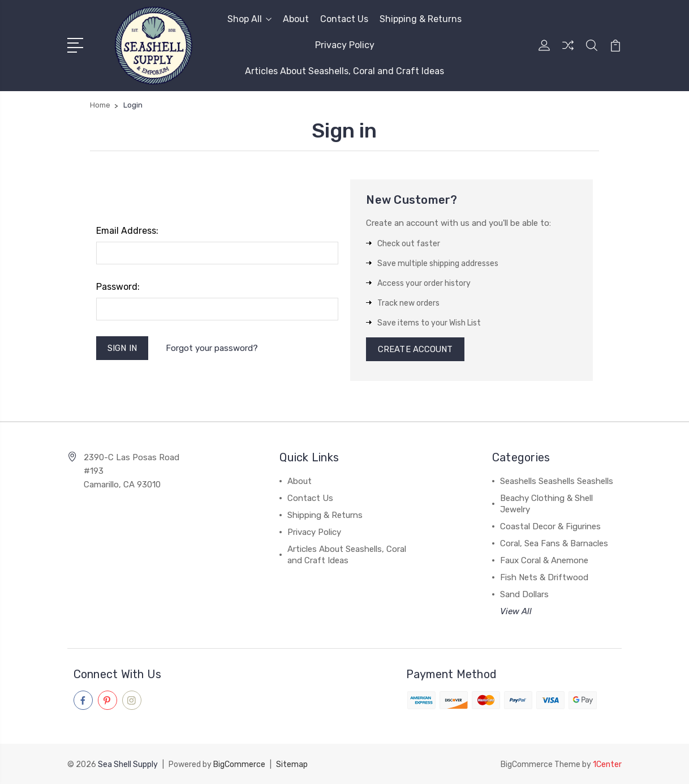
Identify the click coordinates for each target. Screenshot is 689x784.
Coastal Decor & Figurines (550, 528)
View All (516, 612)
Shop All (249, 19)
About (296, 19)
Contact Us (344, 19)
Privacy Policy (345, 45)
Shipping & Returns (421, 19)
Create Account (415, 350)
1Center (607, 764)
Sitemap (292, 764)
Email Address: (127, 231)
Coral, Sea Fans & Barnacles (554, 545)
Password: (118, 287)
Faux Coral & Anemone (544, 562)
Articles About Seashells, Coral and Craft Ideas (344, 71)
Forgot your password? (212, 348)
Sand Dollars (524, 596)
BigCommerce (239, 764)
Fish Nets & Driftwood (544, 579)
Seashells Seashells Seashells (557, 482)
